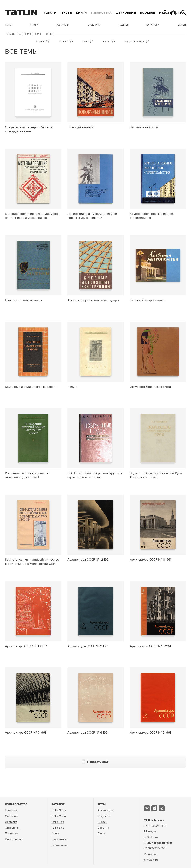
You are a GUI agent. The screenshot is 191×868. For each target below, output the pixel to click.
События (103, 828)
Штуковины (126, 13)
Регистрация (13, 839)
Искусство (104, 816)
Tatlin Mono (59, 816)
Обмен (182, 25)
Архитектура (106, 810)
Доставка (11, 822)
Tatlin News (59, 810)
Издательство (16, 804)
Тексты (66, 13)
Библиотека (101, 13)
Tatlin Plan (58, 822)
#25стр (50, 13)
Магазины (11, 816)
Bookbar (148, 13)
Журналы (63, 25)
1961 (49, 34)
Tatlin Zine (58, 828)
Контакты (11, 810)
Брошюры (94, 25)
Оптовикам (12, 828)
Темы (8, 25)
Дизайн (102, 822)
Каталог (58, 804)
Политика (11, 834)
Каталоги (153, 25)
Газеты (123, 25)
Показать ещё (95, 762)
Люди (101, 834)
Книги (82, 13)
